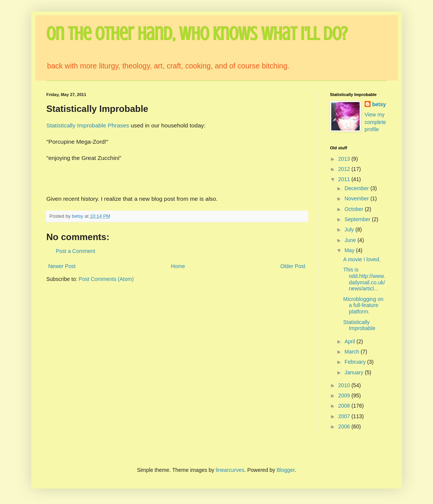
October (355, 209)
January (355, 372)
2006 (345, 426)
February (356, 362)
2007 (345, 416)
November (357, 198)
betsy (379, 104)
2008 (345, 406)
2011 (345, 179)
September (358, 219)
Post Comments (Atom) (106, 279)
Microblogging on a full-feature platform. (363, 306)
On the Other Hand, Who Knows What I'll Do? (197, 34)
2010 (345, 385)
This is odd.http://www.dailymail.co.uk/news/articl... (364, 279)
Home (178, 266)
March (353, 352)
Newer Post (62, 266)
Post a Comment (76, 251)
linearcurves (230, 470)
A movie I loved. (362, 259)
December (357, 188)
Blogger (286, 470)
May (350, 250)
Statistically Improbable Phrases (88, 125)
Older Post (293, 266)
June (351, 240)
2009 (345, 395)
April (351, 341)
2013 (345, 159)
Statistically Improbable (359, 325)
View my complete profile (375, 122)
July (350, 230)
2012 (345, 169)
